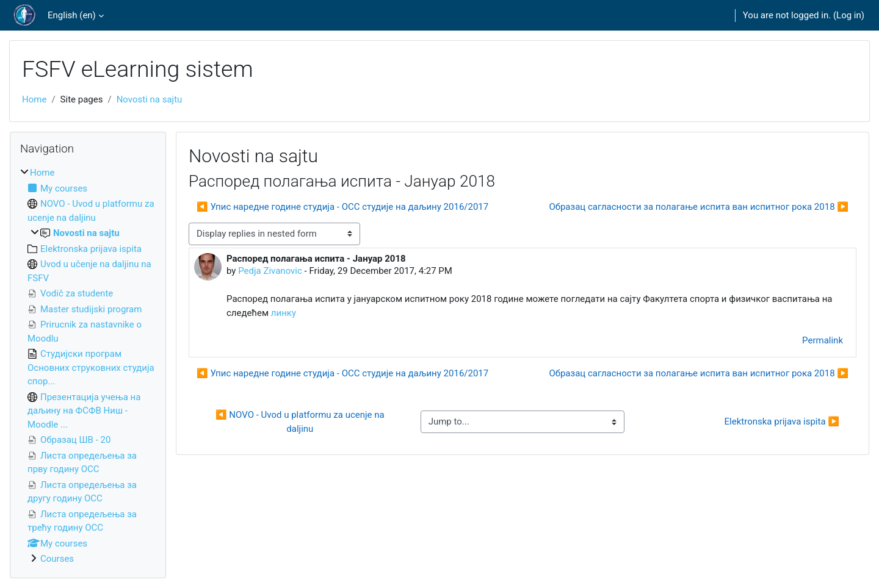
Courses (57, 559)
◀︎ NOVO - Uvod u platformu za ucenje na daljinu (301, 422)
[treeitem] (88, 366)
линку (284, 313)
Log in (849, 15)
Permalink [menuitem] (823, 340)
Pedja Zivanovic (270, 271)
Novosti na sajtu (150, 99)
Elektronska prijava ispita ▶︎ (782, 421)
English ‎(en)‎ (72, 15)
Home (34, 99)
